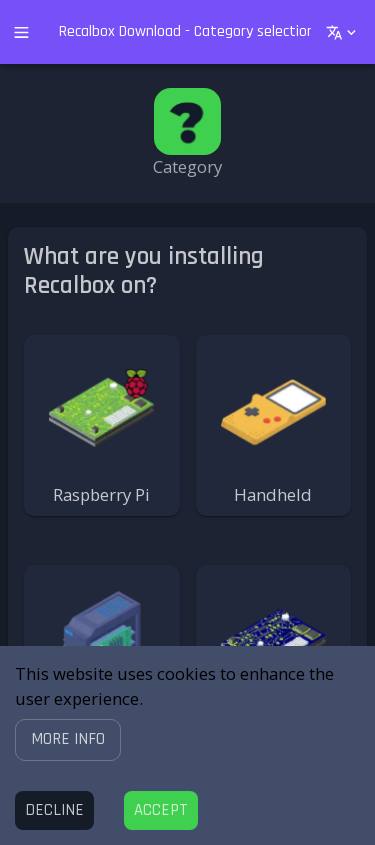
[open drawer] (21, 32)
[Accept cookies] (161, 810)
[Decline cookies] (54, 810)
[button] (68, 739)
